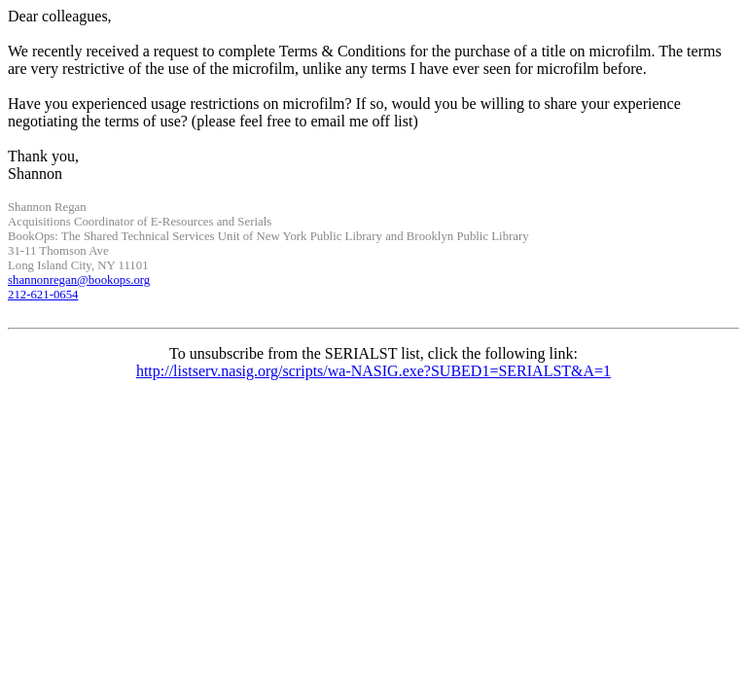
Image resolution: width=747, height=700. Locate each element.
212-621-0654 (43, 295)
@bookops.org (79, 280)
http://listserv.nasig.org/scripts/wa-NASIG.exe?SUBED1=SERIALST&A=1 (373, 371)
